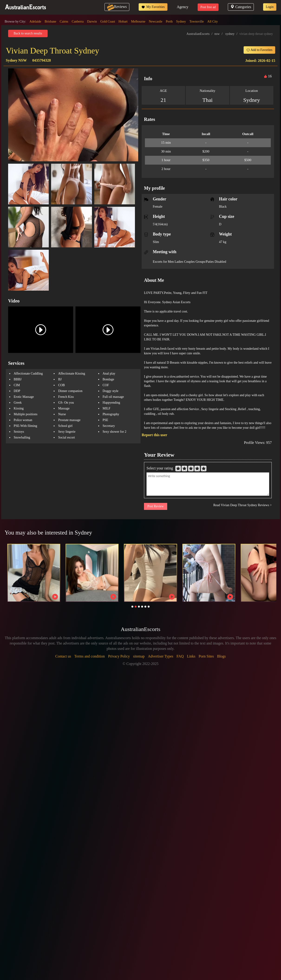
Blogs (221, 656)
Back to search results (28, 33)
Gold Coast (108, 22)
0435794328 (42, 60)
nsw (217, 34)
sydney (230, 34)
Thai (208, 100)
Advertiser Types (161, 656)
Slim (156, 242)
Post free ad (208, 7)
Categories (241, 7)
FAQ (180, 656)
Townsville (197, 22)
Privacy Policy (119, 656)
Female (158, 207)
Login (270, 7)
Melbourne (138, 22)
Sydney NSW (16, 60)
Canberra (78, 22)
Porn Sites (206, 656)
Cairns (64, 22)
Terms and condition (90, 656)
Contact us (63, 656)
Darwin (92, 22)
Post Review (156, 506)
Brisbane (50, 22)
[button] (132, 607)
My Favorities (153, 7)
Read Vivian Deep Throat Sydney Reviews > (243, 505)
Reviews (117, 7)
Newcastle (156, 22)
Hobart (123, 22)
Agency (183, 7)
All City (213, 22)
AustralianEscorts (198, 34)
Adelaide (35, 22)
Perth (169, 22)
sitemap (139, 656)
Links (191, 656)
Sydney (181, 22)
